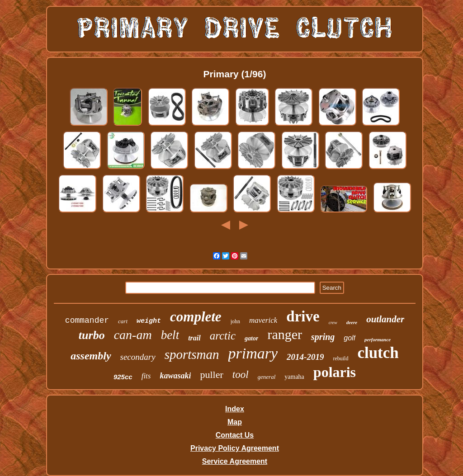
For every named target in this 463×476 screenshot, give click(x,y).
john (235, 321)
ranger (285, 334)
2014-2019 (305, 357)
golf (350, 338)
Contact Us (235, 435)
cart (123, 321)
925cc (123, 377)
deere (352, 322)
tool (241, 375)
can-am (133, 335)
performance (378, 339)
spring (323, 337)
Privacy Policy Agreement (235, 448)
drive (303, 316)
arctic (223, 336)
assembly (91, 356)
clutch (378, 353)
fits (146, 376)
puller (211, 375)
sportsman (192, 354)
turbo (92, 335)
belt (170, 335)
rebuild (340, 358)
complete (196, 317)
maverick (263, 320)
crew (333, 323)
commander (87, 320)
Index (235, 409)
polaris (335, 372)
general (267, 377)
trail (194, 338)
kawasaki (175, 376)
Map (235, 422)
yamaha (294, 377)
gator (251, 338)
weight (149, 321)
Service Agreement (235, 461)
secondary (138, 357)
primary (253, 353)
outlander (385, 319)
